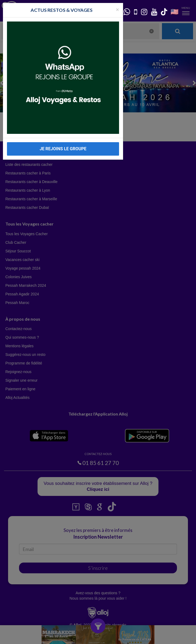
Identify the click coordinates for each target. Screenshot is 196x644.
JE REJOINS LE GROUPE (63, 149)
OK (118, 636)
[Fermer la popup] (117, 9)
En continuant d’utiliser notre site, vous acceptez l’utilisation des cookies (57, 636)
